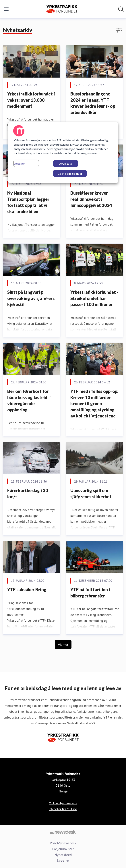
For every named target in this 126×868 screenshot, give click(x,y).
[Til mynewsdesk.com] (63, 832)
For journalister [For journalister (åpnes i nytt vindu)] (63, 849)
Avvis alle (66, 164)
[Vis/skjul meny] (6, 9)
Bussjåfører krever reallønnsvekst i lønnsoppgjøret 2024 (91, 199)
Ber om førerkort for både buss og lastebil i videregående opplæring (29, 400)
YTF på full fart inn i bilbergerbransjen (90, 593)
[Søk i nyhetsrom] (121, 9)
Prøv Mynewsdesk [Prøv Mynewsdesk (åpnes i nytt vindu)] (63, 843)
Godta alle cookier (70, 174)
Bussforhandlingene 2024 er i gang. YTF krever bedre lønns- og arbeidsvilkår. (93, 103)
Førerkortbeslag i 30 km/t (28, 493)
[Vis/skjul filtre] (119, 30)
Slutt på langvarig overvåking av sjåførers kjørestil (31, 298)
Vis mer (63, 644)
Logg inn (63, 860)
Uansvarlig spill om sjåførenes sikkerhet (91, 493)
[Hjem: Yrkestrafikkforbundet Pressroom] (62, 9)
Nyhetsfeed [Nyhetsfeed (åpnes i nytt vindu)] (63, 855)
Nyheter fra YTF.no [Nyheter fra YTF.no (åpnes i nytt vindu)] (63, 809)
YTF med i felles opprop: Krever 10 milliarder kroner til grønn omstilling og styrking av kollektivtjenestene (94, 403)
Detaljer (19, 163)
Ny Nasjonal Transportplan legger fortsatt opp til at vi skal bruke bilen (28, 202)
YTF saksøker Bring (27, 589)
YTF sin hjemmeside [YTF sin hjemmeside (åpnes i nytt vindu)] (63, 803)
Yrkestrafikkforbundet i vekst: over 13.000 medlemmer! (31, 100)
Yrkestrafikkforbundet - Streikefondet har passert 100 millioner (94, 298)
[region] (63, 153)
